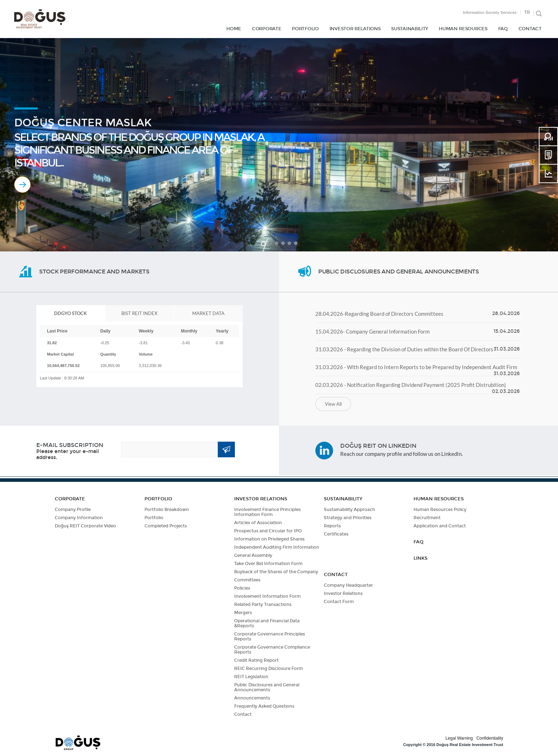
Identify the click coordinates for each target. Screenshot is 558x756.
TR (527, 12)
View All (333, 404)
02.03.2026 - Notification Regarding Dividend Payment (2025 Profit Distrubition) (411, 385)
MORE (22, 185)
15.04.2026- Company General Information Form (372, 331)
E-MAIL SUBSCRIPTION (70, 445)
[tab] (71, 313)
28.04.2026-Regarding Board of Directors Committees (379, 314)
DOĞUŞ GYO (40, 19)
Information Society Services (490, 12)
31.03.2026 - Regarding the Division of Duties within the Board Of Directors (404, 349)
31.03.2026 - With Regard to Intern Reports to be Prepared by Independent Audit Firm (416, 367)
